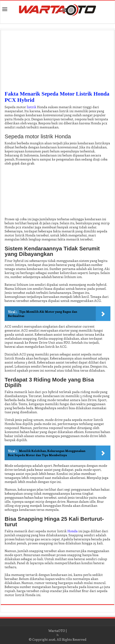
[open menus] (5, 10)
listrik (31, 107)
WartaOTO (57, 631)
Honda (73, 531)
